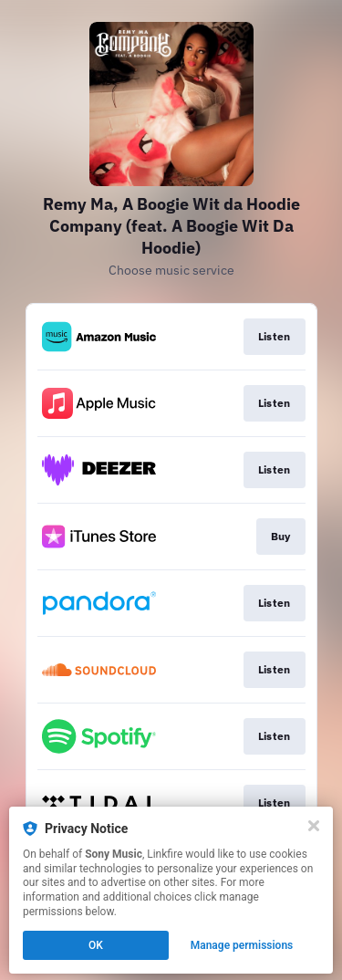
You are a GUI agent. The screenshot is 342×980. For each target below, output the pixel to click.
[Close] (314, 826)
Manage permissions (242, 945)
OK (96, 945)
